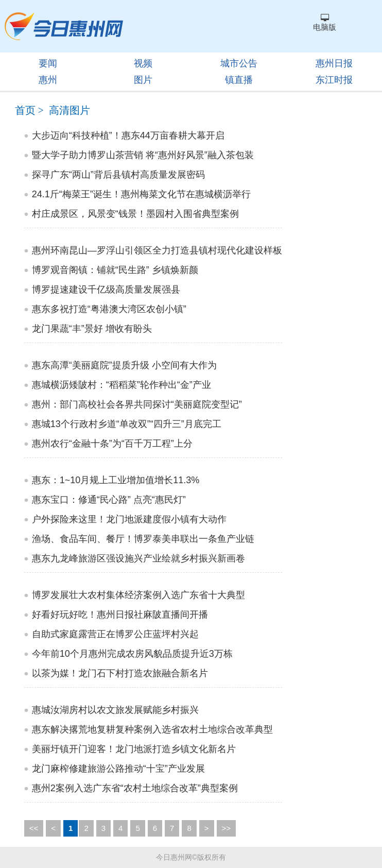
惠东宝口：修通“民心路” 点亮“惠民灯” (109, 500)
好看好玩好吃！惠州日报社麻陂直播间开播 (120, 615)
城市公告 (239, 63)
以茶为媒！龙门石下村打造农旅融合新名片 (120, 673)
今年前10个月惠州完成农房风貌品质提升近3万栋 (132, 654)
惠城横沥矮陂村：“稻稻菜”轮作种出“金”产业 (121, 385)
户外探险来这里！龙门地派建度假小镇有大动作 (129, 519)
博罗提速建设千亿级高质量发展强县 (106, 290)
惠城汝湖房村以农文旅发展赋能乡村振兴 (115, 710)
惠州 (48, 80)
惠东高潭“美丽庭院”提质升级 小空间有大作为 (124, 365)
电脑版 (325, 23)
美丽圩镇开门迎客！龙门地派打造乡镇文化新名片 (134, 749)
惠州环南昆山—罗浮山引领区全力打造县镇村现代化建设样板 (157, 250)
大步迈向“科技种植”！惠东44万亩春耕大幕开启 (128, 135)
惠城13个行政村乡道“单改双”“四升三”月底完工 (127, 424)
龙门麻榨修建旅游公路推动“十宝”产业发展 (118, 769)
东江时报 (334, 80)
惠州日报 (334, 63)
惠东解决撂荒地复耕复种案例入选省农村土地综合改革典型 (152, 729)
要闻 (48, 63)
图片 (143, 80)
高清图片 (70, 110)
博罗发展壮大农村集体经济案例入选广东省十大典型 (138, 595)
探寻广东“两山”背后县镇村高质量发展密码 (118, 175)
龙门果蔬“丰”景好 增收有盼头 (92, 329)
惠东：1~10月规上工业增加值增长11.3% (116, 480)
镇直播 (239, 80)
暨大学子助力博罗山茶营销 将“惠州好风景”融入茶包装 (143, 155)
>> (227, 828)
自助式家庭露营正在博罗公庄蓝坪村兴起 (115, 634)
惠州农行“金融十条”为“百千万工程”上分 (112, 444)
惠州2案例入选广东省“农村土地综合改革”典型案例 (135, 788)
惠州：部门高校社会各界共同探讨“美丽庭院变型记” (137, 404)
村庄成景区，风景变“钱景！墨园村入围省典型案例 (135, 214)
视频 (143, 63)
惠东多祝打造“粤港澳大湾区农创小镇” (109, 309)
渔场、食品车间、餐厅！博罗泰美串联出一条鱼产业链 (143, 539)
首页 (25, 110)
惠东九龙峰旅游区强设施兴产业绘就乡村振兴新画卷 (138, 558)
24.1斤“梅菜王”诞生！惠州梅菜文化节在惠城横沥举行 (141, 194)
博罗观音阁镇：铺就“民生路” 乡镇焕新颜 (115, 270)
